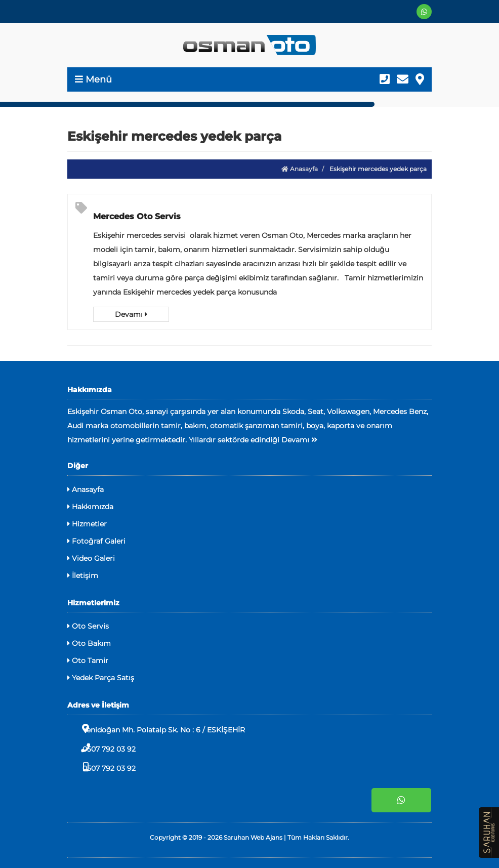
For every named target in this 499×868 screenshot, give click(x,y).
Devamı (131, 314)
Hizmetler (87, 524)
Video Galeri (91, 558)
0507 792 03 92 (101, 748)
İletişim (83, 575)
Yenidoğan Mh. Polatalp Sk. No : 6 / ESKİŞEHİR (156, 729)
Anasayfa (300, 169)
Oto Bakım (89, 643)
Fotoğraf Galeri (96, 541)
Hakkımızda (90, 507)
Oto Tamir (88, 660)
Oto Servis (88, 626)
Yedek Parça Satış (101, 678)
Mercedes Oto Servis (137, 216)
